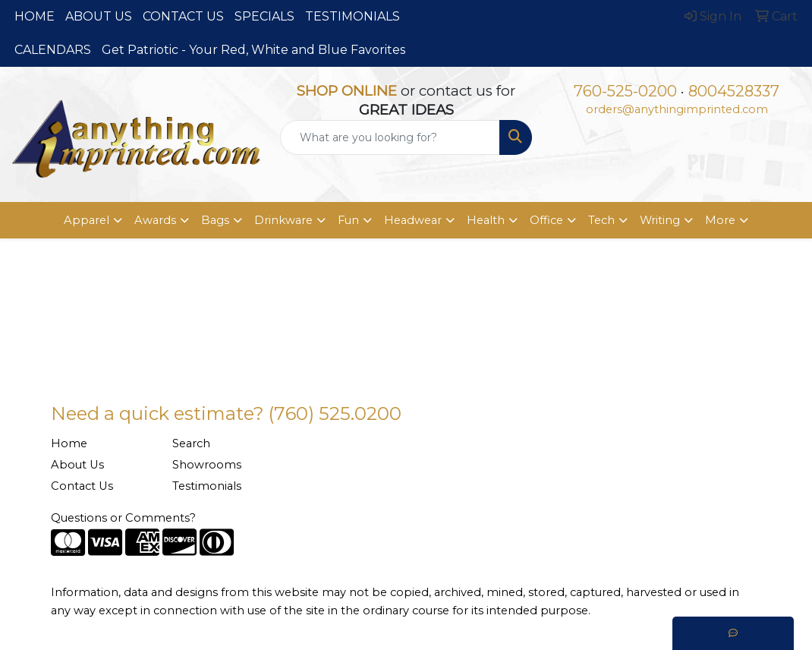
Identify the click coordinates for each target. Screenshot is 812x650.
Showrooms (207, 465)
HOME (35, 16)
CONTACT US (183, 16)
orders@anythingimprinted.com (677, 109)
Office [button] (546, 220)
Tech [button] (601, 220)
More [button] (720, 220)
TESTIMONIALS (352, 16)
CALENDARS (53, 50)
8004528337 (734, 91)
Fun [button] (348, 220)
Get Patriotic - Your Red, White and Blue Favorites (253, 50)
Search (191, 443)
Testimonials (207, 486)
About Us (77, 465)
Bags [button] (215, 220)
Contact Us (82, 486)
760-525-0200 (625, 91)
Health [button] (486, 220)
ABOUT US (99, 16)
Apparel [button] (87, 220)
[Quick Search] (390, 137)
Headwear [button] (413, 220)
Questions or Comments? (123, 518)
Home (69, 443)
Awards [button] (155, 220)
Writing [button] (660, 220)
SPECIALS (264, 16)
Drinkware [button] (283, 220)
